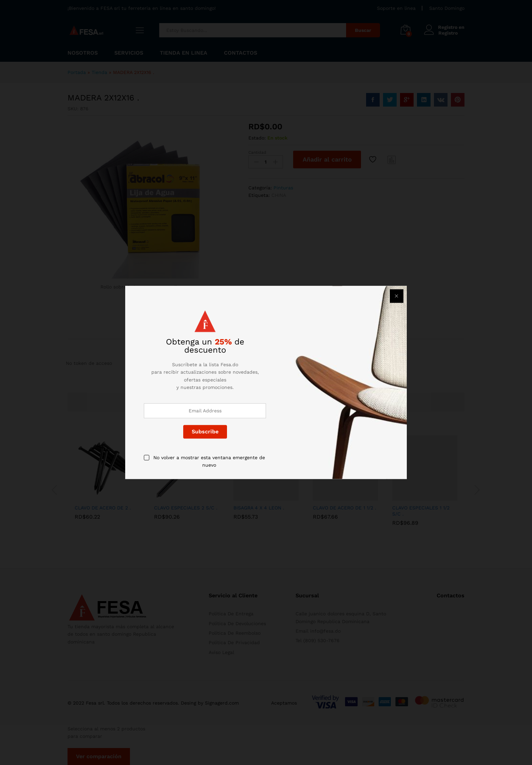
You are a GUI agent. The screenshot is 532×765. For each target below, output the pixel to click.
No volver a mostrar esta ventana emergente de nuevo (209, 461)
